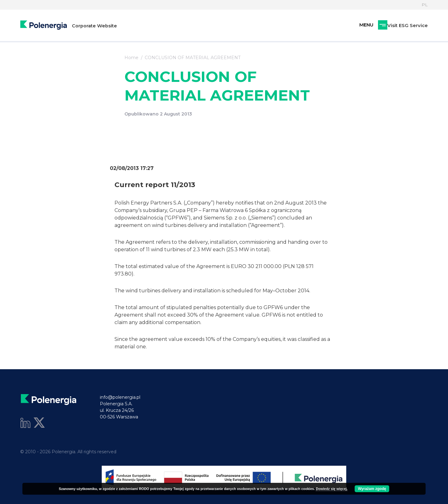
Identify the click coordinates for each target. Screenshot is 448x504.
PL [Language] (425, 5)
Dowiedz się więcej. (332, 489)
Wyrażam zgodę (372, 489)
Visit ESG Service (375, 26)
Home (131, 58)
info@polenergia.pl (120, 397)
